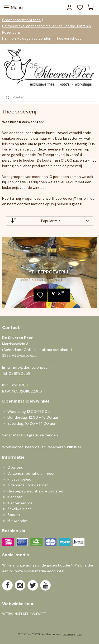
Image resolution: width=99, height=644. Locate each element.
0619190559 (20, 373)
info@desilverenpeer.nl (33, 367)
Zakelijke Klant (19, 509)
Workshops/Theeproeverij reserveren (42, 447)
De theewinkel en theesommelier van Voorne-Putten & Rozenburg (47, 29)
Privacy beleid (19, 479)
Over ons (15, 467)
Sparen (14, 515)
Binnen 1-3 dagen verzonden (28, 38)
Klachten (15, 497)
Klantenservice (20, 503)
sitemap (69, 634)
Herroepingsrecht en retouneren (35, 491)
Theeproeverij (50, 272)
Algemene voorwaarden (28, 485)
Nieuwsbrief (17, 521)
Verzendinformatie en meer (31, 473)
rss (79, 634)
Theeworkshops (68, 38)
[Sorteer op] (49, 221)
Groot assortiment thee (21, 20)
